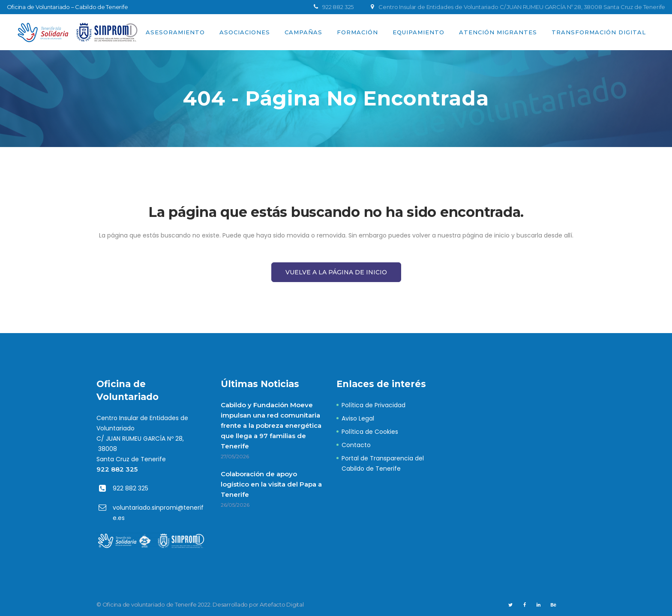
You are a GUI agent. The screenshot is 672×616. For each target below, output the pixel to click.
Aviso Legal (358, 418)
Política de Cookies (370, 432)
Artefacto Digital (282, 604)
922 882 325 (117, 469)
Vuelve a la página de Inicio (336, 272)
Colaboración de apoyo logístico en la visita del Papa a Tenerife (271, 484)
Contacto (356, 445)
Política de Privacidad (373, 405)
